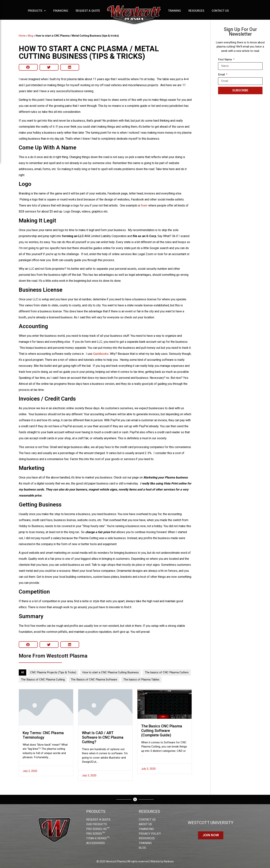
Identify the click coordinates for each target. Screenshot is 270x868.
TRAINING (145, 843)
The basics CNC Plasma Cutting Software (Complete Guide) (162, 731)
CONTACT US (147, 820)
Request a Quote (88, 11)
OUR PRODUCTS (97, 824)
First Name (225, 60)
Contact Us (220, 11)
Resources (196, 11)
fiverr (144, 206)
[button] (28, 67)
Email (222, 75)
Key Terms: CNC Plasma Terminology (43, 735)
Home (22, 36)
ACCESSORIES (96, 843)
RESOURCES (147, 838)
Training (174, 11)
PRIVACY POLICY (150, 834)
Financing (61, 11)
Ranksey (169, 862)
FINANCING (146, 829)
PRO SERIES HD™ (98, 829)
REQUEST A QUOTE (98, 820)
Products (37, 11)
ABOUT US (145, 824)
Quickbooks (101, 354)
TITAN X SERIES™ (98, 838)
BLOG (142, 848)
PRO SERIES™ (95, 834)
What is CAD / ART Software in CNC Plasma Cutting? (103, 737)
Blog (31, 36)
